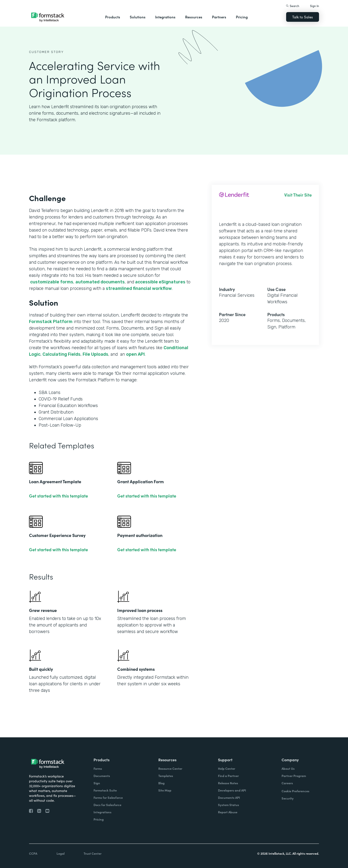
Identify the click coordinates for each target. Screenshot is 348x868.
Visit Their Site (298, 199)
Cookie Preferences (295, 791)
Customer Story (46, 52)
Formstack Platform (51, 322)
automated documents (100, 282)
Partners (219, 17)
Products (113, 17)
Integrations (165, 17)
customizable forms (52, 282)
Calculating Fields (62, 354)
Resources (194, 17)
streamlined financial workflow (139, 288)
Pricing (242, 17)
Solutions (138, 17)
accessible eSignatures (160, 282)
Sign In (315, 6)
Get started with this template (58, 496)
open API (135, 354)
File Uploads (95, 354)
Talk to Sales (303, 17)
